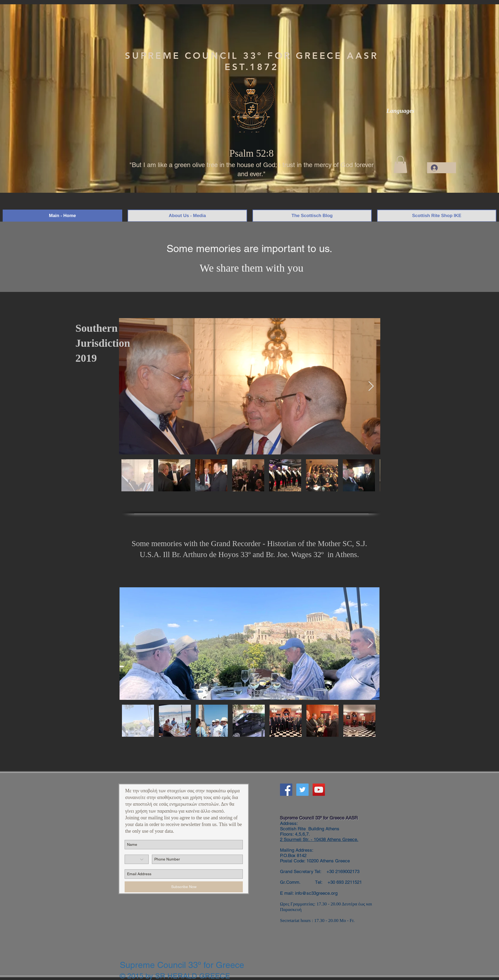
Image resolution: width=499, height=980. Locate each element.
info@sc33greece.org (316, 893)
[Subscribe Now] (184, 887)
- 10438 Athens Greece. (334, 839)
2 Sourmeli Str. (295, 839)
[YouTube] (319, 790)
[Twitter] (302, 790)
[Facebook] (286, 790)
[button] (400, 165)
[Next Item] (371, 386)
